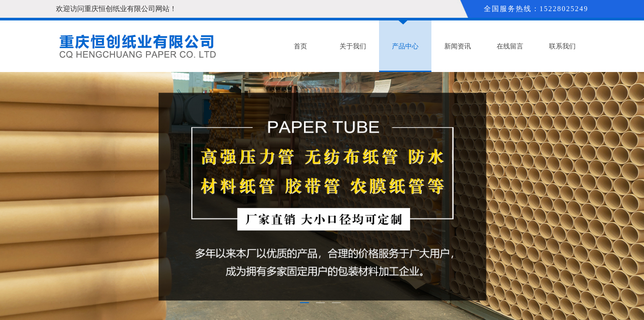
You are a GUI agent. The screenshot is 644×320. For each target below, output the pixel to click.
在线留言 (510, 46)
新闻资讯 (458, 46)
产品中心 (405, 46)
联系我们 (562, 46)
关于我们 (353, 46)
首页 (300, 46)
